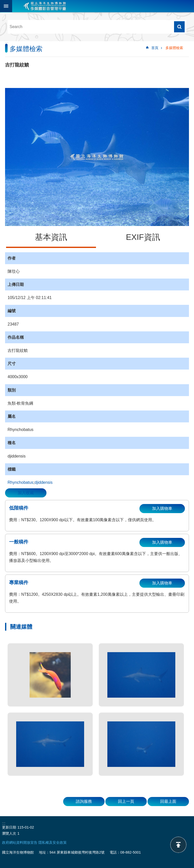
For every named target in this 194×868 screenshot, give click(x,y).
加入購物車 (162, 508)
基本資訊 (51, 237)
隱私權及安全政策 (53, 842)
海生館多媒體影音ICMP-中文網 (45, 6)
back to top (178, 845)
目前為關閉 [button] (6, 6)
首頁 (155, 48)
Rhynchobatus (20, 482)
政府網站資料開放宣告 (20, 842)
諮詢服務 (84, 801)
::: (7, 43)
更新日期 (9, 827)
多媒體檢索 (174, 48)
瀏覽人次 (9, 833)
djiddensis (44, 482)
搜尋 (179, 27)
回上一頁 (126, 801)
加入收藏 (26, 493)
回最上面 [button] (168, 801)
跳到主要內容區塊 (3, 3)
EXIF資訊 (143, 237)
